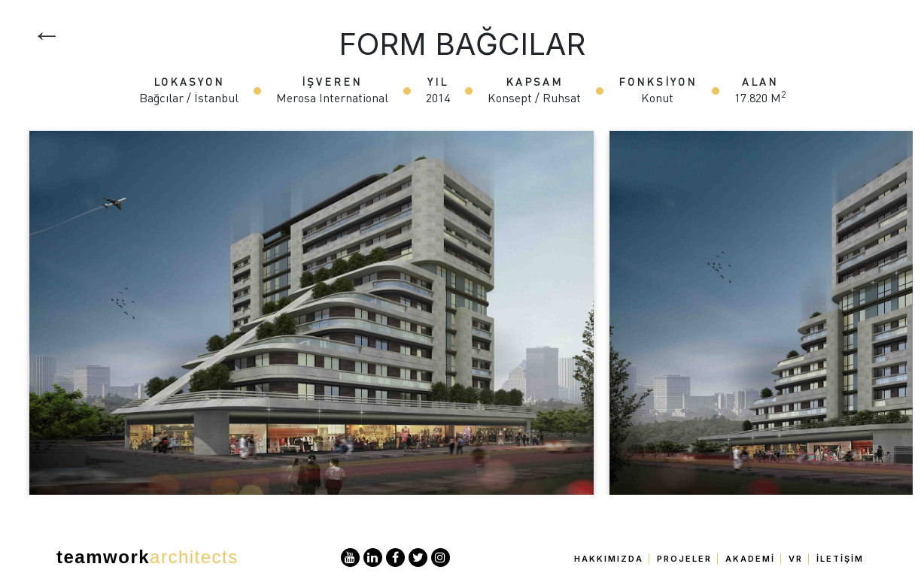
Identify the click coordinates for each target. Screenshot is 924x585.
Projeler (684, 559)
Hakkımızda (609, 559)
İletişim (840, 559)
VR (796, 559)
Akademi (750, 559)
